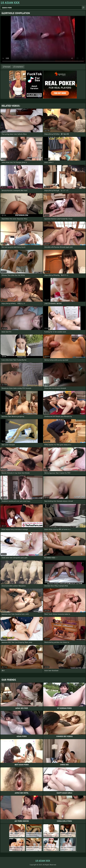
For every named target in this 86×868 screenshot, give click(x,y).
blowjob (8, 67)
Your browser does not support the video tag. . (43, 40)
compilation (19, 67)
